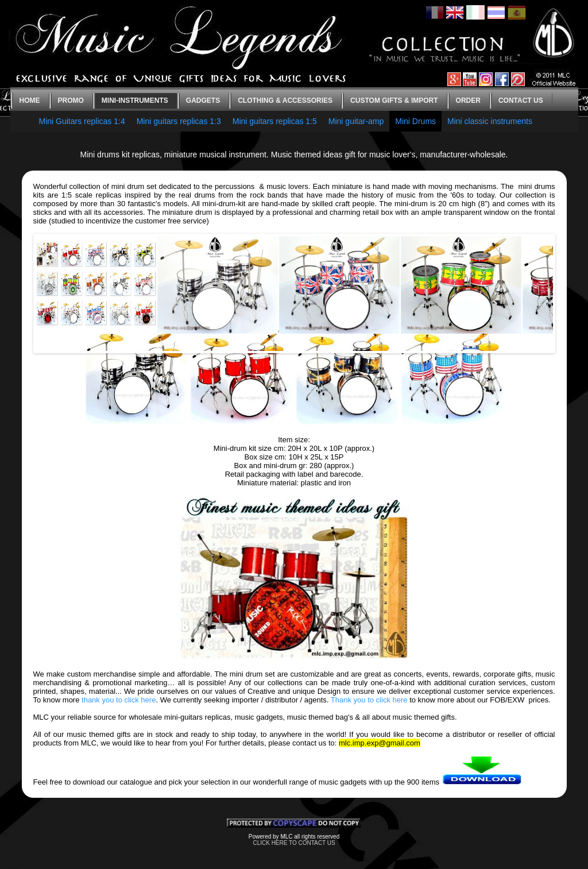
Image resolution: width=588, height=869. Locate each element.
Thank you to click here (369, 700)
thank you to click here (119, 700)
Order (468, 101)
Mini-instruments (135, 101)
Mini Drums (415, 121)
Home (30, 101)
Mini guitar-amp (356, 121)
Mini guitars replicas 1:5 (275, 121)
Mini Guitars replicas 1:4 (82, 121)
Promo (71, 101)
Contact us (521, 101)
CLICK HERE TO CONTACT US (294, 843)
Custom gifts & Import (394, 101)
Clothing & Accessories (285, 101)
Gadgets (203, 101)
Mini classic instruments (490, 121)
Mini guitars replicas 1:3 (179, 121)
